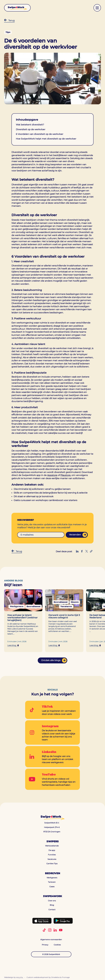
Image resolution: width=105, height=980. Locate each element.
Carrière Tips (52, 864)
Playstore (65, 475)
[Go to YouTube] (52, 779)
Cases (52, 887)
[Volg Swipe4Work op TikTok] (44, 930)
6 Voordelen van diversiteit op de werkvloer (40, 134)
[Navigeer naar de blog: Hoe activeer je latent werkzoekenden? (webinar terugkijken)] (23, 621)
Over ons (52, 901)
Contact (52, 910)
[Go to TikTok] (52, 710)
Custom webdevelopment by (48, 977)
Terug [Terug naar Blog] (9, 20)
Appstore (52, 475)
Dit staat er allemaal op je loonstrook (34, 496)
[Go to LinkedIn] (52, 757)
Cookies (57, 945)
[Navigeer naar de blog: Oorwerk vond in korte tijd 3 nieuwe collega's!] (64, 621)
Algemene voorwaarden (51, 939)
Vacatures (52, 859)
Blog (52, 905)
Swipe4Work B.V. (52, 823)
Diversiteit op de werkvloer (31, 129)
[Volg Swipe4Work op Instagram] (50, 930)
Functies (52, 855)
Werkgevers (52, 878)
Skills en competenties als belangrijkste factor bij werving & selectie (51, 493)
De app (52, 850)
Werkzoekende (52, 846)
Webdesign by (14, 977)
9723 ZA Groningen (52, 832)
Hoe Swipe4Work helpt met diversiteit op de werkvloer (46, 139)
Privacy (45, 945)
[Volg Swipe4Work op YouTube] (61, 930)
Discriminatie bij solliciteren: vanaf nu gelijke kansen (42, 489)
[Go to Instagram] (52, 733)
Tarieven (52, 882)
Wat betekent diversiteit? (30, 125)
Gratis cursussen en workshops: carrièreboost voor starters (45, 500)
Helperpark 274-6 (52, 827)
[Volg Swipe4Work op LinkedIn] (55, 930)
